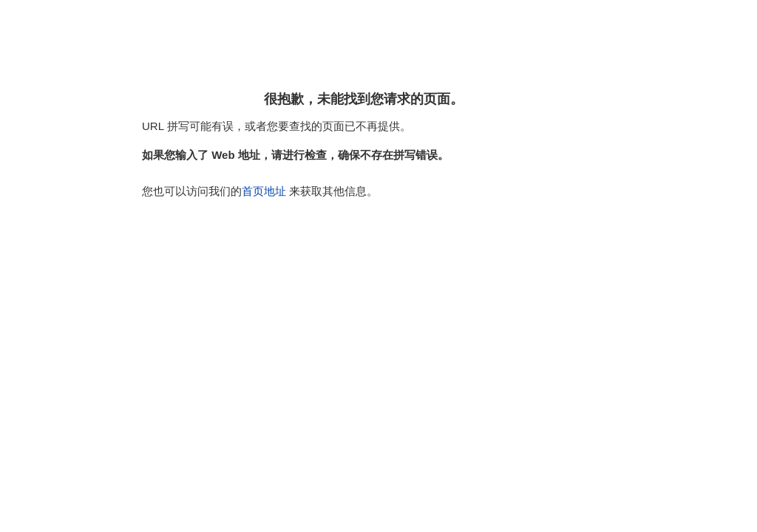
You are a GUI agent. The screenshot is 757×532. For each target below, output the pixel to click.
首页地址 (264, 191)
